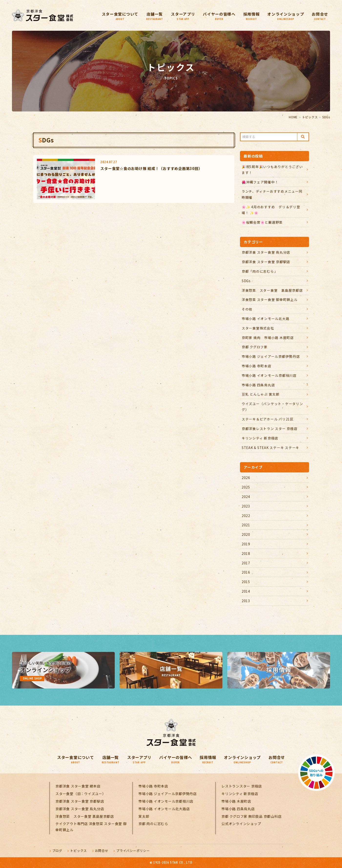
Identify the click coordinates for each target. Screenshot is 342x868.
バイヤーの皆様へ (219, 16)
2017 (246, 563)
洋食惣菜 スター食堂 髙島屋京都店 (272, 290)
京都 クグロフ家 (255, 347)
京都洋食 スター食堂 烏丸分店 (266, 252)
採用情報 (251, 16)
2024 (246, 497)
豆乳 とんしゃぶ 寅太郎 (261, 394)
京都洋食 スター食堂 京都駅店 (266, 262)
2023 (246, 506)
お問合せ (320, 16)
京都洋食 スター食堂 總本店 (78, 786)
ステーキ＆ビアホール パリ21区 (268, 419)
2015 (246, 582)
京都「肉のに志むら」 (260, 271)
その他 (247, 309)
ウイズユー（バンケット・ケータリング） (272, 407)
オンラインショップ (285, 16)
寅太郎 (144, 816)
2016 (246, 572)
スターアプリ (183, 16)
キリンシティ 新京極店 (260, 438)
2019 (246, 544)
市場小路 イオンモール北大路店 (164, 809)
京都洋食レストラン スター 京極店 (270, 429)
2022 (246, 516)
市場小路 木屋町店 (236, 801)
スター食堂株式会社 (258, 328)
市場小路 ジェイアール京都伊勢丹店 (271, 356)
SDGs (246, 281)
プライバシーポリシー (133, 851)
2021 (246, 525)
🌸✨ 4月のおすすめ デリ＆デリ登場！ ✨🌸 (271, 210)
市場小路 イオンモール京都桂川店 (269, 375)
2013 (246, 601)
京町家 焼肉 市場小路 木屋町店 (268, 338)
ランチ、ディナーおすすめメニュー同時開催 (272, 194)
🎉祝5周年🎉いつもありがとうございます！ (272, 170)
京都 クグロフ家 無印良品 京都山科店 (251, 816)
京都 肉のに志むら (153, 824)
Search (303, 137)
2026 (246, 478)
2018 (246, 553)
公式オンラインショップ (241, 824)
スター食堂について (119, 16)
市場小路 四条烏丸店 (258, 385)
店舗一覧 (154, 16)
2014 (246, 591)
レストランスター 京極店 (242, 786)
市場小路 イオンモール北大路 (266, 319)
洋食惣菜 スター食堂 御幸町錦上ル (270, 299)
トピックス (310, 117)
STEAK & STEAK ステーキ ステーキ (270, 448)
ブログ (57, 851)
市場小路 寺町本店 (257, 366)
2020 (246, 534)
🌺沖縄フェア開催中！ (260, 182)
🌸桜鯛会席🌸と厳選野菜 (262, 222)
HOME (293, 117)
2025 (246, 487)
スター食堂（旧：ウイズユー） (81, 794)
